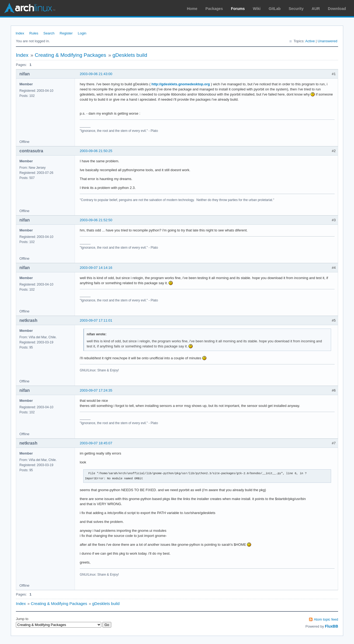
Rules (34, 33)
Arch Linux (30, 8)
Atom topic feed (326, 619)
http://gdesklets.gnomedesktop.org (181, 84)
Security (296, 9)
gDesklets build (130, 55)
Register (66, 33)
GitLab (275, 9)
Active (310, 41)
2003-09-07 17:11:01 (96, 320)
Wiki (257, 9)
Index (20, 33)
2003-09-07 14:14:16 (96, 268)
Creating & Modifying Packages (70, 55)
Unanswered (327, 41)
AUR (316, 9)
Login (82, 33)
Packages (214, 9)
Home (192, 9)
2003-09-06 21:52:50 (96, 220)
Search (49, 33)
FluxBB (332, 626)
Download (337, 9)
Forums (238, 9)
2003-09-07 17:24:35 (96, 390)
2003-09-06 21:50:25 (96, 151)
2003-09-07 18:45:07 (96, 443)
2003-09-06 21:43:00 (96, 74)
